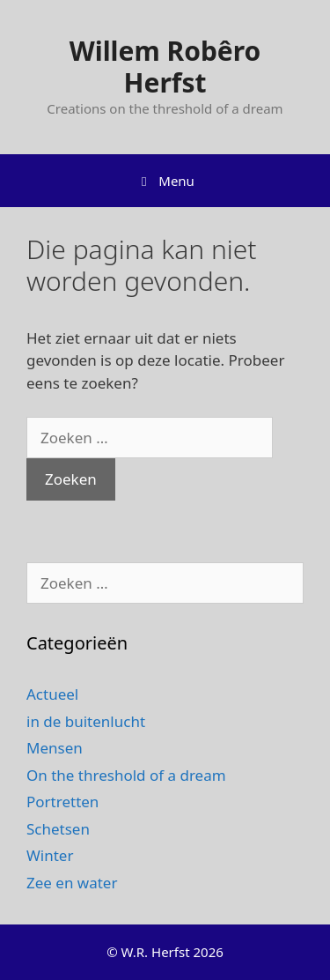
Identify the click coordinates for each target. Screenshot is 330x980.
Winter (50, 855)
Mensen (55, 748)
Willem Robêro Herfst (165, 67)
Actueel (52, 694)
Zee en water (72, 883)
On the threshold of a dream (126, 775)
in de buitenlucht (86, 721)
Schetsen (58, 829)
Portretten (62, 802)
